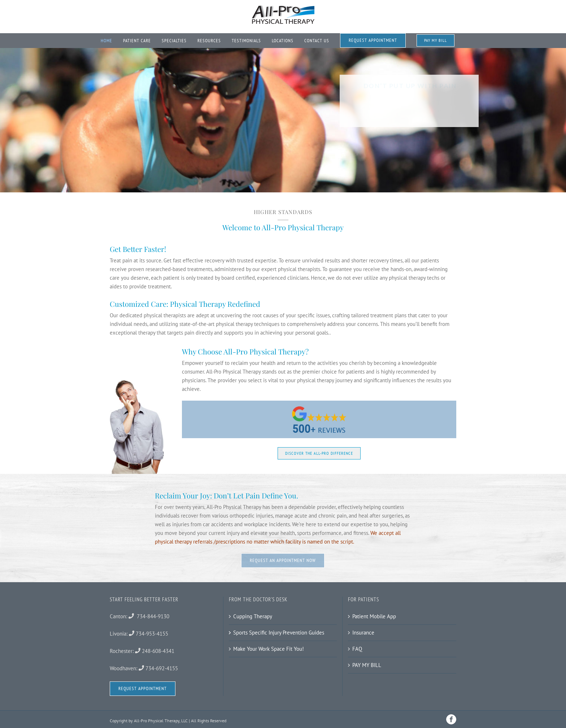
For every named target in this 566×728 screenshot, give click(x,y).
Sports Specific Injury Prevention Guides (279, 633)
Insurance (363, 633)
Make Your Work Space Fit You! (269, 649)
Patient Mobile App (374, 616)
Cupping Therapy (253, 616)
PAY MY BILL (367, 665)
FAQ (357, 649)
